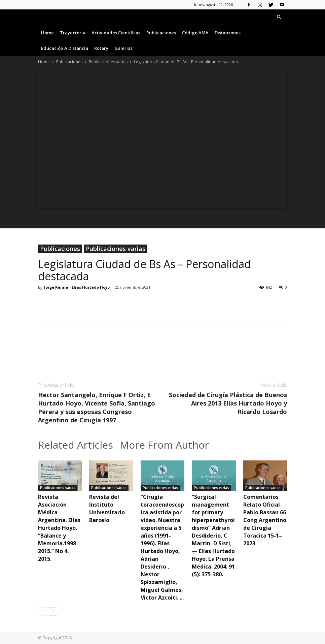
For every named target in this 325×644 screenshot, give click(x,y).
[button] (279, 17)
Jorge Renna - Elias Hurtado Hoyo (77, 287)
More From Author (164, 445)
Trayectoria (73, 33)
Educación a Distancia (65, 48)
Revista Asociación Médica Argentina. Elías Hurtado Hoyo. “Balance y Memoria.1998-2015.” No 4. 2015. (59, 528)
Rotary (101, 48)
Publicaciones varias (108, 62)
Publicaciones (161, 33)
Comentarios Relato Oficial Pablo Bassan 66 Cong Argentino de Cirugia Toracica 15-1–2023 (265, 520)
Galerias (123, 48)
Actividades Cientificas (116, 33)
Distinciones (228, 33)
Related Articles (76, 445)
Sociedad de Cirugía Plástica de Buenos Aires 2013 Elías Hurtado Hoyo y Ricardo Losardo (228, 403)
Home (47, 33)
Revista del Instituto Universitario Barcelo (107, 508)
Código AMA (195, 33)
